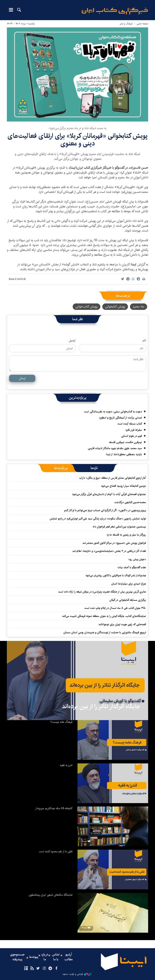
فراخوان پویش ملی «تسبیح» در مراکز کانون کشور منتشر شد (114, 543)
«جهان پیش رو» (137, 559)
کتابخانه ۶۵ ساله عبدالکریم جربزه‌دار (54, 808)
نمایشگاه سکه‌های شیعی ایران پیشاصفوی (51, 895)
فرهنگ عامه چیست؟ (61, 722)
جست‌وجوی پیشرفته (17, 957)
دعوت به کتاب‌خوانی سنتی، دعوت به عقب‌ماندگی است (113, 412)
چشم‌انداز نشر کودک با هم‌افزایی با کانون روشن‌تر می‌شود (116, 575)
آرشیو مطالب (69, 957)
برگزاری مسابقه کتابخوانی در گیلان (128, 600)
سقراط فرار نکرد (134, 430)
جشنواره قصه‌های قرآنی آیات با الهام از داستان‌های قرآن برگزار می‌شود (109, 494)
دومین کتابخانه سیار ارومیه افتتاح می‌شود (123, 486)
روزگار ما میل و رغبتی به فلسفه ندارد (126, 535)
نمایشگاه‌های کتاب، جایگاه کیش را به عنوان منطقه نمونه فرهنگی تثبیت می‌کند (104, 616)
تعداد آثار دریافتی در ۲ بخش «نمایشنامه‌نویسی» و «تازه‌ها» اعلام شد (109, 551)
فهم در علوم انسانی (132, 436)
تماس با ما (56, 957)
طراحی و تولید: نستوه (77, 974)
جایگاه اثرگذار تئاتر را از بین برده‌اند (101, 706)
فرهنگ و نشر (126, 24)
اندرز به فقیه (66, 765)
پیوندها (34, 957)
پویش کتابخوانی (115, 307)
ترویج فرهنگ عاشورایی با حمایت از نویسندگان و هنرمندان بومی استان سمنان (105, 632)
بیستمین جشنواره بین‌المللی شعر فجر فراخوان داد (119, 527)
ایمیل (72, 341)
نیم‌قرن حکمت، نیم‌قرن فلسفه (125, 442)
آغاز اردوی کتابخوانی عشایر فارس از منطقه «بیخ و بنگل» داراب (113, 478)
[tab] (94, 468)
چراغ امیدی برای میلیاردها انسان (129, 584)
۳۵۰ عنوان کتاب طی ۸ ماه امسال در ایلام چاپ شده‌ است (115, 608)
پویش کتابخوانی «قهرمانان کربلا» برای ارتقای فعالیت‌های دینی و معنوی (77, 140)
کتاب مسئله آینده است (130, 424)
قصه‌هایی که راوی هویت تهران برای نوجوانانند (122, 624)
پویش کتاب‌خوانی (86, 307)
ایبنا (115, 11)
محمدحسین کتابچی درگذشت (130, 502)
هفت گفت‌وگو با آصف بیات (132, 567)
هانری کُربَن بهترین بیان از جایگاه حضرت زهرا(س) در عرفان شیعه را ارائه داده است (102, 592)
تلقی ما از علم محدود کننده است (56, 851)
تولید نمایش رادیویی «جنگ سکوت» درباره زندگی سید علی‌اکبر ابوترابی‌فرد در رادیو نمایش (98, 519)
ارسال (22, 378)
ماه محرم (139, 307)
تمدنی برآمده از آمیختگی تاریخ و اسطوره (121, 418)
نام (144, 341)
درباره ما (45, 957)
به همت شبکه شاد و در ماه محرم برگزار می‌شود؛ (78, 128)
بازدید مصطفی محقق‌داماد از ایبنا (124, 454)
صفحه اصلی (142, 24)
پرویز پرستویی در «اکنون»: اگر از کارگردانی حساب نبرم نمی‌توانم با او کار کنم (105, 510)
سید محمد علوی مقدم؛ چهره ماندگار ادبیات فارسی (115, 448)
